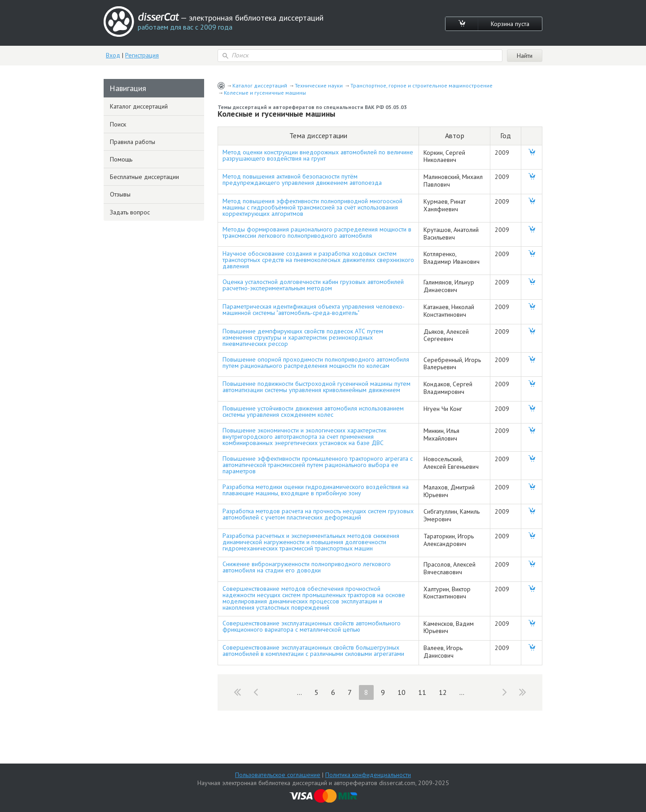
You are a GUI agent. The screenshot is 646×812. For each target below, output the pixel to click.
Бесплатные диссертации (144, 177)
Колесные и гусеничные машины (265, 93)
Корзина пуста (510, 24)
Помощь (121, 159)
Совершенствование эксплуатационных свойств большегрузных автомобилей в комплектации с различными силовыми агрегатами (313, 650)
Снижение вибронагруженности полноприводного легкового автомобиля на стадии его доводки (307, 567)
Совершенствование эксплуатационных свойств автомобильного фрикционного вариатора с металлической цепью (312, 626)
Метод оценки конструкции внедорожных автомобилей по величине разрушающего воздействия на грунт (318, 155)
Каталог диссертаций (260, 85)
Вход (113, 55)
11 (422, 692)
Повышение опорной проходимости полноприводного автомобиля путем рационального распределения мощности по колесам (316, 362)
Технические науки (319, 85)
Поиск (118, 124)
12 (443, 692)
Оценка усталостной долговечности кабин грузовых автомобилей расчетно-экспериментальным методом (313, 285)
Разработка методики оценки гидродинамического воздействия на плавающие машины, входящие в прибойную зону (316, 490)
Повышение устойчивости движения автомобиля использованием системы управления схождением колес (313, 411)
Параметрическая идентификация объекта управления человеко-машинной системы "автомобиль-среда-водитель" (314, 310)
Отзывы (120, 194)
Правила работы (133, 142)
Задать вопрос (130, 212)
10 (402, 692)
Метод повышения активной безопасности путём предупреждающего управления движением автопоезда (302, 179)
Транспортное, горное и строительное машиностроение (421, 85)
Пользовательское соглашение (278, 775)
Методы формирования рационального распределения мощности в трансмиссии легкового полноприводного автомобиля (317, 232)
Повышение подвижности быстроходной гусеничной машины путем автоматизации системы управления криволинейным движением (316, 387)
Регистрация (142, 55)
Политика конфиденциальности (368, 775)
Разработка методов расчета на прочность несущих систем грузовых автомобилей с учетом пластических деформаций (318, 514)
